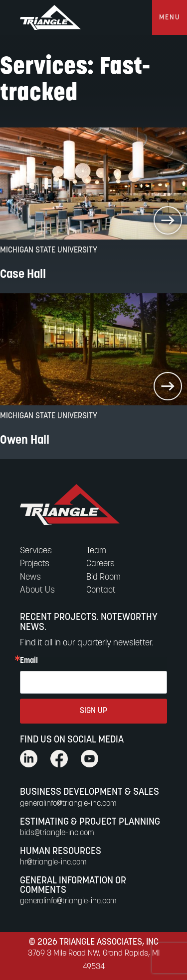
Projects (35, 564)
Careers (100, 564)
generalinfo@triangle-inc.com (68, 804)
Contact (101, 590)
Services (36, 551)
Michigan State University (49, 250)
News (30, 577)
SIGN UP (93, 711)
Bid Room (103, 577)
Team (96, 551)
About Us (37, 590)
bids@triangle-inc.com (57, 833)
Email (29, 661)
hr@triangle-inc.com (53, 862)
